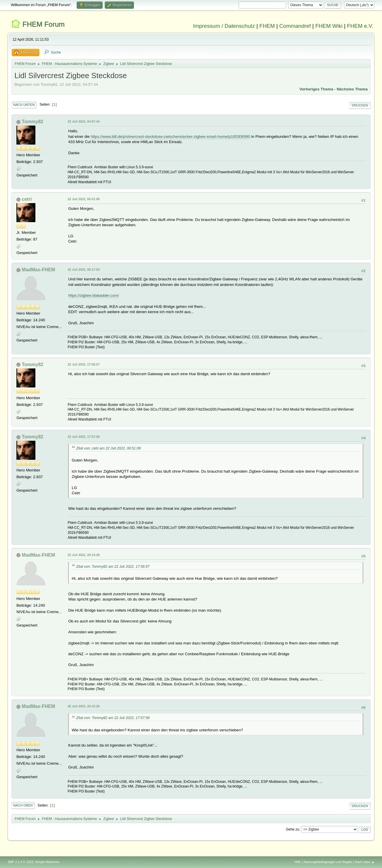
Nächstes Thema (352, 89)
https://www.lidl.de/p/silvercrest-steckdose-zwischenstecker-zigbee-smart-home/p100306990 (170, 137)
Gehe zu (292, 829)
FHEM (267, 26)
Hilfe (298, 862)
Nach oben (23, 805)
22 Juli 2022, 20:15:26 (84, 706)
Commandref (295, 26)
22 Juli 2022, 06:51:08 (84, 199)
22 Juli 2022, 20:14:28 (84, 555)
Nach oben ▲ (365, 862)
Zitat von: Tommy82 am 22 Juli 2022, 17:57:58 (113, 718)
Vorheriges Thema (316, 89)
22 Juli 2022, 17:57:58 (84, 437)
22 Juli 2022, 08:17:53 (84, 270)
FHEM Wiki (329, 26)
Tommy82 (33, 122)
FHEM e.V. (360, 26)
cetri (27, 199)
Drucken (360, 105)
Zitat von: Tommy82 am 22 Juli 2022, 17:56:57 (113, 567)
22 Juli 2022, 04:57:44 (84, 121)
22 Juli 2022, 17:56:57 (84, 364)
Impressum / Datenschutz (224, 26)
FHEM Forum (44, 24)
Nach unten (24, 105)
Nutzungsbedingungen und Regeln (328, 862)
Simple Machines (47, 862)
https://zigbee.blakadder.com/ (93, 295)
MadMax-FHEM (39, 270)
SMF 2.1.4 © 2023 (20, 862)
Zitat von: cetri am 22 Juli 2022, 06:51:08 (108, 448)
